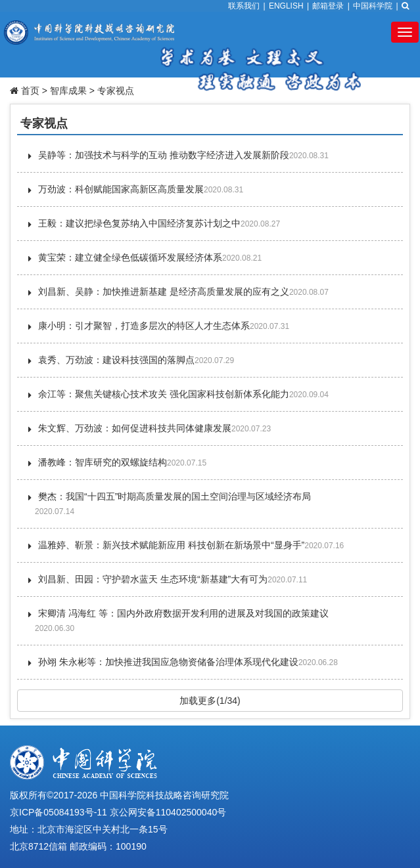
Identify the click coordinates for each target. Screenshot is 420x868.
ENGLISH (286, 6)
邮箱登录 (328, 6)
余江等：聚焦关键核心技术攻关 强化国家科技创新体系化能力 (164, 394)
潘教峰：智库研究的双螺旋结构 (103, 462)
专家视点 (116, 91)
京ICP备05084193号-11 (58, 812)
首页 (30, 91)
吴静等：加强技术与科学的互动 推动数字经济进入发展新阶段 (164, 155)
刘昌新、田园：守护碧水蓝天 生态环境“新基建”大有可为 (153, 579)
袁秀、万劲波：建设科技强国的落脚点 (116, 360)
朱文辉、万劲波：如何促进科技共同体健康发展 (135, 428)
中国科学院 (373, 6)
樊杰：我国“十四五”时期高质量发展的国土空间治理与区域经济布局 (175, 496)
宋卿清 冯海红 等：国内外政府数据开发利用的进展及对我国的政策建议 (183, 613)
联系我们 (244, 6)
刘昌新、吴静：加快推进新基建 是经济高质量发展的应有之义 (164, 292)
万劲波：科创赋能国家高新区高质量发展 (121, 189)
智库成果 (68, 91)
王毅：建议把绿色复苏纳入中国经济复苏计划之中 (139, 223)
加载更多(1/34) (210, 701)
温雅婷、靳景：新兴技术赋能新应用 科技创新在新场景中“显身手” (171, 545)
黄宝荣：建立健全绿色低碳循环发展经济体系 (130, 257)
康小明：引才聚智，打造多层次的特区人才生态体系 (144, 326)
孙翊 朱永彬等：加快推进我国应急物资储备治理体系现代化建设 (168, 662)
